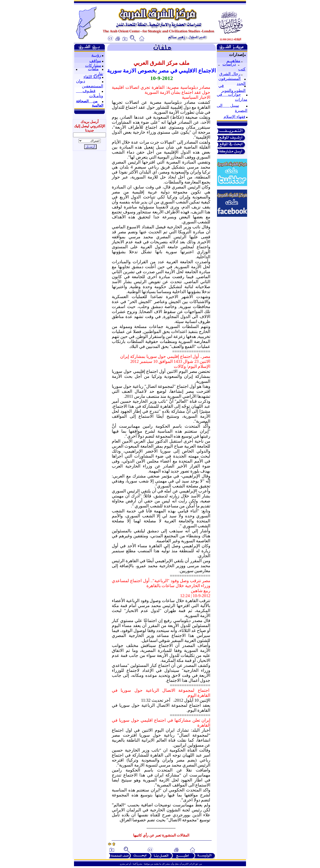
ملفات (93, 69)
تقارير (98, 74)
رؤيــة (96, 55)
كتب (242, 69)
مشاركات (93, 65)
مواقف (95, 61)
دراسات (229, 64)
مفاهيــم (233, 61)
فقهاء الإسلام (234, 117)
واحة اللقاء (92, 77)
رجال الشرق (230, 74)
